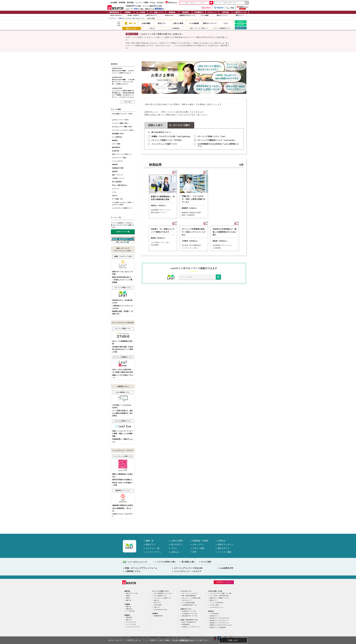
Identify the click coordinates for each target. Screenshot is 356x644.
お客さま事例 (177, 541)
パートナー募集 (225, 552)
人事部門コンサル (240, 12)
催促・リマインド (117, 175)
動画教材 (172, 12)
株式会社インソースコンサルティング (219, 623)
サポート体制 (198, 548)
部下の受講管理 (117, 182)
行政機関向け (199, 12)
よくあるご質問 (214, 605)
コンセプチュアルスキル (133, 627)
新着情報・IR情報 (200, 541)
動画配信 (115, 140)
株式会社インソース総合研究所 (218, 627)
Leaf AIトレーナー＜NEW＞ (121, 120)
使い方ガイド (177, 545)
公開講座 (128, 12)
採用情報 (122, 3)
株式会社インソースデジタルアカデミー (220, 618)
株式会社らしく (214, 616)
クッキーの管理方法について (184, 640)
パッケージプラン (154, 552)
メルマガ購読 (204, 15)
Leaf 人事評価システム (160, 596)
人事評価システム (133, 571)
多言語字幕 (115, 151)
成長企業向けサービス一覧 (189, 616)
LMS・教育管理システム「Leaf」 (163, 593)
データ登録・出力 (117, 199)
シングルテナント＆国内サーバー (122, 208)
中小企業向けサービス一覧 (189, 613)
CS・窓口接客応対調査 (188, 602)
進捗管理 (115, 171)
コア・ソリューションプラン (190, 593)
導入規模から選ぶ (188, 562)
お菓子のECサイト (152, 15)
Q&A (195, 552)
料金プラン (151, 545)
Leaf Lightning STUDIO (161, 609)
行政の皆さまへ (241, 28)
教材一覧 (129, 620)
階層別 (128, 596)
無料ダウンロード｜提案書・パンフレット (219, 598)
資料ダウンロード (222, 15)
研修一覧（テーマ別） (132, 593)
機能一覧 (150, 541)
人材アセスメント (187, 600)
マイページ (115, 189)
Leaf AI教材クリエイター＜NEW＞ (123, 114)
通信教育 (185, 12)
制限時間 (115, 165)
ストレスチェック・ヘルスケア (188, 571)
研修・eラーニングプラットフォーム (141, 568)
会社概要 (114, 3)
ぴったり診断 (206, 562)
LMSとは (175, 552)
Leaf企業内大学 (226, 568)
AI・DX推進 (141, 12)
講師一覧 (129, 600)
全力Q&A (160, 3)
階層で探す (129, 609)
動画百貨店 (129, 617)
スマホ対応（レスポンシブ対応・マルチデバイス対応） (123, 204)
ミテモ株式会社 (214, 613)
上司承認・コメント (118, 178)
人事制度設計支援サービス (189, 605)
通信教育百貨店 (158, 616)
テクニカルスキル (131, 622)
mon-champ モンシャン (217, 607)
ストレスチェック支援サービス (164, 144)
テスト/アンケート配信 (119, 158)
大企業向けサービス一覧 (189, 611)
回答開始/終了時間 (118, 168)
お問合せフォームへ (224, 582)
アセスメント (212, 12)
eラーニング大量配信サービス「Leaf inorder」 (217, 140)
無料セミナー (240, 15)
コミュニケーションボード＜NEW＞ (123, 130)
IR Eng (153, 3)
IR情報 (146, 3)
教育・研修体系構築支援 (189, 596)
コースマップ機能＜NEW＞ (120, 123)
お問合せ (207, 8)
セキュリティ (198, 545)
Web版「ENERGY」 (134, 15)
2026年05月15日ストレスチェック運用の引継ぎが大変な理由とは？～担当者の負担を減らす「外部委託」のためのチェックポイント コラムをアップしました (123, 93)
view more (128, 102)
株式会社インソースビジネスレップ (219, 620)
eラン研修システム (156, 12)
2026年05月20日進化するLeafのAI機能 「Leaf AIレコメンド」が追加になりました (123, 71)
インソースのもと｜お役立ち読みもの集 (219, 596)
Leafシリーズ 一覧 (123, 232)
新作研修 (130, 3)
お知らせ (115, 196)
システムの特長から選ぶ (166, 562)
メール (114, 192)
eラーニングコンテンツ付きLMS (188, 568)
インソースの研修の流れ (217, 602)
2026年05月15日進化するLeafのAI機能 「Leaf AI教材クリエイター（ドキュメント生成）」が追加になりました (123, 81)
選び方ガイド (224, 548)
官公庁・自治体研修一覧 (189, 622)
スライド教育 (116, 144)
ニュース (138, 3)
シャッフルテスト (117, 161)
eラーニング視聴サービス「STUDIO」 (167, 140)
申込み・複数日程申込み (120, 185)
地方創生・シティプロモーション (191, 627)
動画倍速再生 (116, 147)
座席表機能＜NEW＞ (118, 134)
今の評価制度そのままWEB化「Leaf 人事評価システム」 (218, 145)
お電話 (230, 8)
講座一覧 (129, 606)
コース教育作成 (117, 137)
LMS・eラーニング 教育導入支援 (191, 598)
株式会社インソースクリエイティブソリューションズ (221, 625)
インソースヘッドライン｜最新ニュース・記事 (220, 593)
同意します (233, 640)
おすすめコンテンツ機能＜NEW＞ (122, 127)
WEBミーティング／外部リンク (122, 154)
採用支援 (225, 12)
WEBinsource (169, 15)
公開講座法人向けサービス (187, 15)
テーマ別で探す (130, 611)
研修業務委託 (186, 624)
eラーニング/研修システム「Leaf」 (212, 136)
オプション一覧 (153, 548)
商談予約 (219, 8)
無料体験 (241, 25)
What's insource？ (116, 15)
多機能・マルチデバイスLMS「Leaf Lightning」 (172, 136)
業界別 (128, 598)
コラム (174, 548)
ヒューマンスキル (131, 624)
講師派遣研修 (114, 12)
